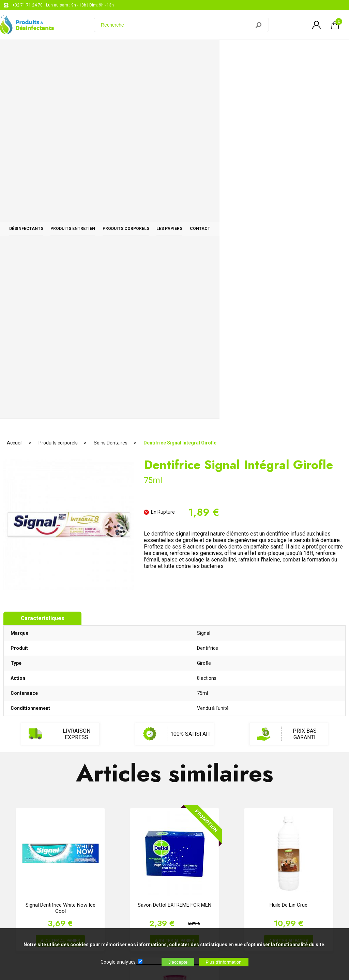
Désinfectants (39, 52)
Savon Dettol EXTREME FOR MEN (174, 536)
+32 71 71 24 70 (27, 5)
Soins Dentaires (111, 73)
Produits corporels (191, 52)
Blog (175, 862)
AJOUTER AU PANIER (60, 571)
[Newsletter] (113, 923)
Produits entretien (112, 52)
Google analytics (118, 962)
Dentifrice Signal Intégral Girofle (180, 73)
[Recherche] (176, 25)
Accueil (15, 73)
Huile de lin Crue (289, 536)
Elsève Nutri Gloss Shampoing (175, 685)
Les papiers (260, 52)
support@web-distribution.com (200, 845)
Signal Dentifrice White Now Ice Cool (60, 539)
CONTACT (317, 52)
